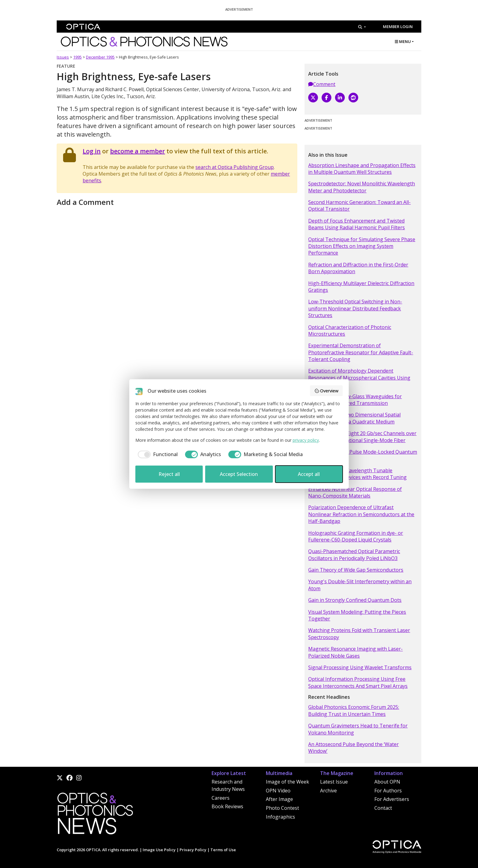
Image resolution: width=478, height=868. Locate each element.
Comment (322, 84)
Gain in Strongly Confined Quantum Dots (355, 600)
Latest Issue (334, 782)
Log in (92, 151)
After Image (279, 799)
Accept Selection (239, 474)
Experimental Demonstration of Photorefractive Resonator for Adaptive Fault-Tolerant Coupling (361, 352)
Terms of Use (223, 850)
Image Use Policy (159, 850)
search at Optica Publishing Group (235, 167)
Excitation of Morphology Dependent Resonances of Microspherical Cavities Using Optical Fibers (359, 378)
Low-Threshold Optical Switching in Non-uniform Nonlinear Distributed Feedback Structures (355, 308)
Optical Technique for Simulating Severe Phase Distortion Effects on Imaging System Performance (362, 246)
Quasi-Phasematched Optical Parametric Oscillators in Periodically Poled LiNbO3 (354, 555)
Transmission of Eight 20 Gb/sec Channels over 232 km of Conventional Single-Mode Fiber (362, 437)
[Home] (95, 815)
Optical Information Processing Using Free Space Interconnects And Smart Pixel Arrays (358, 682)
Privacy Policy (193, 850)
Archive (328, 791)
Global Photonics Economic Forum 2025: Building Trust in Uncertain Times (354, 710)
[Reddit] (353, 98)
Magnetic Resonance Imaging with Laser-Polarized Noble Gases (355, 652)
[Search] (362, 27)
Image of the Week (287, 782)
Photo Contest (282, 808)
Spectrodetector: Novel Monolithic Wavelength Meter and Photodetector (362, 187)
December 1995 (100, 57)
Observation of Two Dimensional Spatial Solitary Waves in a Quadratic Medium (354, 418)
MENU (403, 41)
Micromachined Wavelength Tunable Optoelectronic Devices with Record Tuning (357, 474)
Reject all (169, 474)
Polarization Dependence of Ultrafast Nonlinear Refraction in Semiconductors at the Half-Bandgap (361, 514)
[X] (313, 98)
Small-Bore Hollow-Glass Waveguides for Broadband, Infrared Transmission (355, 400)
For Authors (388, 791)
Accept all (309, 474)
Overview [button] (326, 391)
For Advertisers (392, 799)
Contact (383, 808)
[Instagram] (79, 778)
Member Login (398, 27)
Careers (221, 798)
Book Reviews (227, 806)
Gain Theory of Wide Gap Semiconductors (356, 570)
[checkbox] (157, 454)
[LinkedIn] (340, 98)
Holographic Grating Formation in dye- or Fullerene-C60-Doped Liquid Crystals (356, 536)
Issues (63, 57)
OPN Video (278, 791)
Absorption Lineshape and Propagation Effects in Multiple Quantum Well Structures (362, 169)
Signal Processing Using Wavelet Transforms (360, 667)
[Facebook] (326, 98)
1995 (77, 57)
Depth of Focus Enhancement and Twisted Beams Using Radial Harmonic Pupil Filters (357, 224)
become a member (137, 151)
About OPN (387, 782)
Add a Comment (85, 202)
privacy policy (306, 440)
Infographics (280, 817)
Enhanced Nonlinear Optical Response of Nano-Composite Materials (355, 492)
